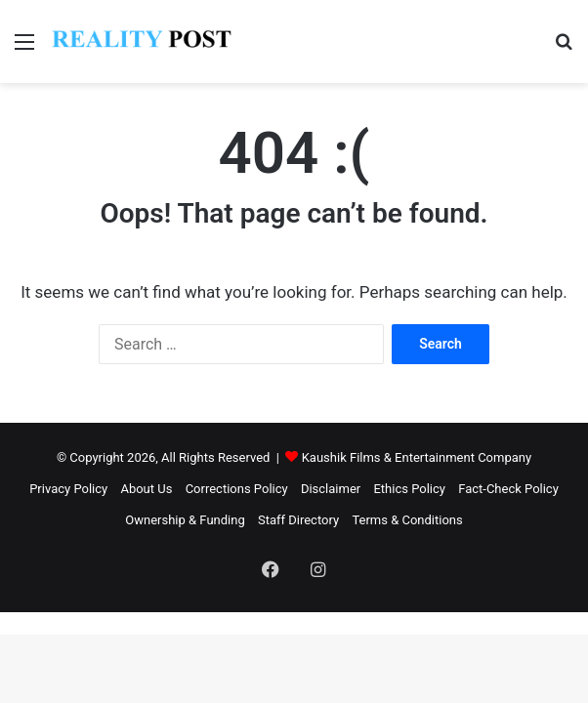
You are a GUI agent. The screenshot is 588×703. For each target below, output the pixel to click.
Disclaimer (331, 489)
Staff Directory (298, 520)
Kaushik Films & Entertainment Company (417, 457)
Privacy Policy (68, 489)
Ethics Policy (409, 489)
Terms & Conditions (407, 520)
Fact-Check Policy (508, 489)
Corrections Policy (237, 489)
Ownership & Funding (185, 520)
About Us (146, 489)
